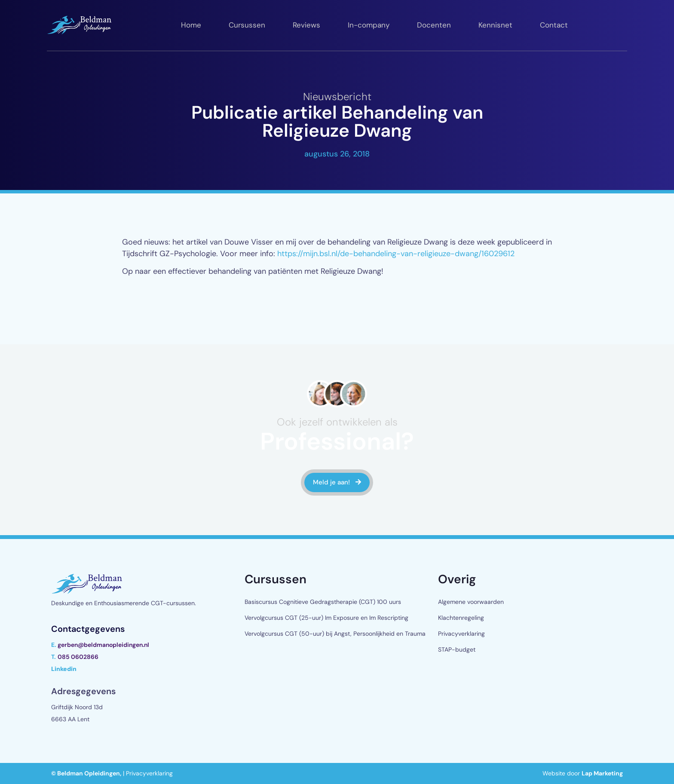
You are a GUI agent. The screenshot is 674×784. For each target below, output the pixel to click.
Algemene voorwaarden (471, 602)
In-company (369, 25)
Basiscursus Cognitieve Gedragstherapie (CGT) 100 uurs (323, 602)
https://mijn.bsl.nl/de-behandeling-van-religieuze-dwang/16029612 (396, 254)
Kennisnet (495, 25)
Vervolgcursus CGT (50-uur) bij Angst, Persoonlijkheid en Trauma (335, 634)
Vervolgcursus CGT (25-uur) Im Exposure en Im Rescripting (326, 618)
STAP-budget (457, 649)
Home (191, 25)
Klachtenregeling (461, 618)
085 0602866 (78, 657)
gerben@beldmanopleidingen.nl (103, 645)
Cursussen (247, 25)
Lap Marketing (602, 773)
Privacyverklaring (461, 634)
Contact (554, 25)
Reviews (306, 25)
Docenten (434, 25)
